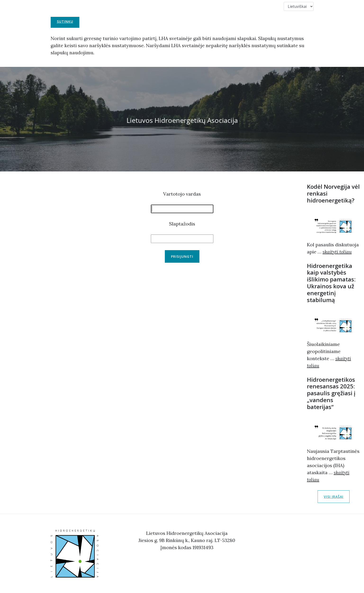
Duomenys (270, 6)
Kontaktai (243, 6)
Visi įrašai (334, 497)
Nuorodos (195, 6)
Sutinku (65, 21)
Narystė (169, 6)
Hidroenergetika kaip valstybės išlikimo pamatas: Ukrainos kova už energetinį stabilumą (331, 283)
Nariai (219, 6)
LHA (126, 6)
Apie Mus (146, 6)
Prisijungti (182, 256)
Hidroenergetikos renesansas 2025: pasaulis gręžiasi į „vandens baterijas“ (331, 393)
